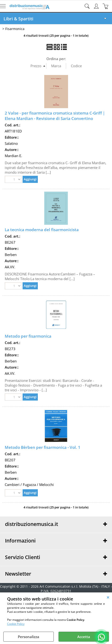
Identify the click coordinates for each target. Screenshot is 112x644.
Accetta (84, 637)
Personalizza (29, 637)
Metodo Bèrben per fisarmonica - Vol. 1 (43, 447)
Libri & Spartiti (18, 19)
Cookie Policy (16, 624)
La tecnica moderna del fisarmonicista (42, 230)
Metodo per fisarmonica (28, 336)
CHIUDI (108, 597)
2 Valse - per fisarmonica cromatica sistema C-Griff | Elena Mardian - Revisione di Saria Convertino (55, 116)
